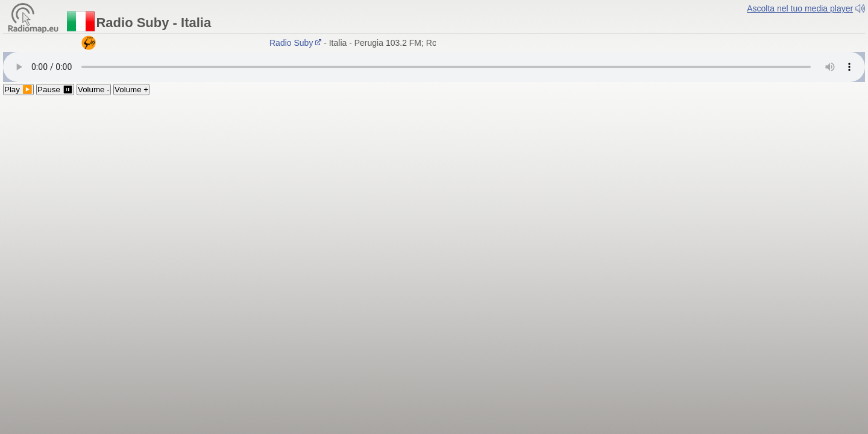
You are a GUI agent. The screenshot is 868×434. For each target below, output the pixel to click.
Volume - (94, 90)
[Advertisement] (434, 186)
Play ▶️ (18, 90)
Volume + (131, 90)
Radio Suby (297, 43)
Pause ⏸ (55, 90)
